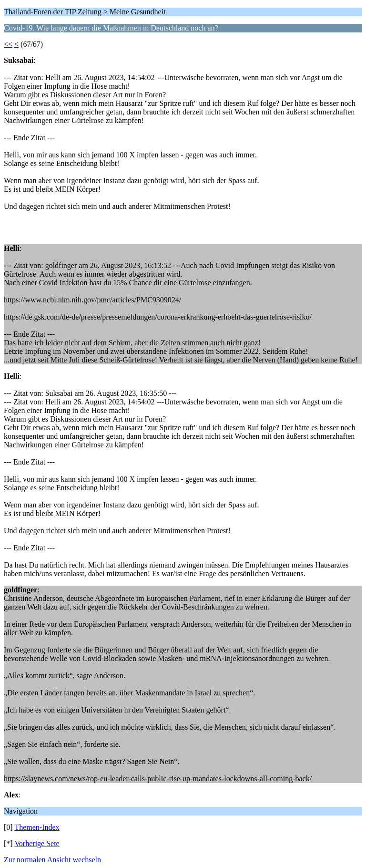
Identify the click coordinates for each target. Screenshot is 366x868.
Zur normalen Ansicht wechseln (52, 860)
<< (8, 44)
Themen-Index (37, 827)
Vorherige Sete (37, 843)
